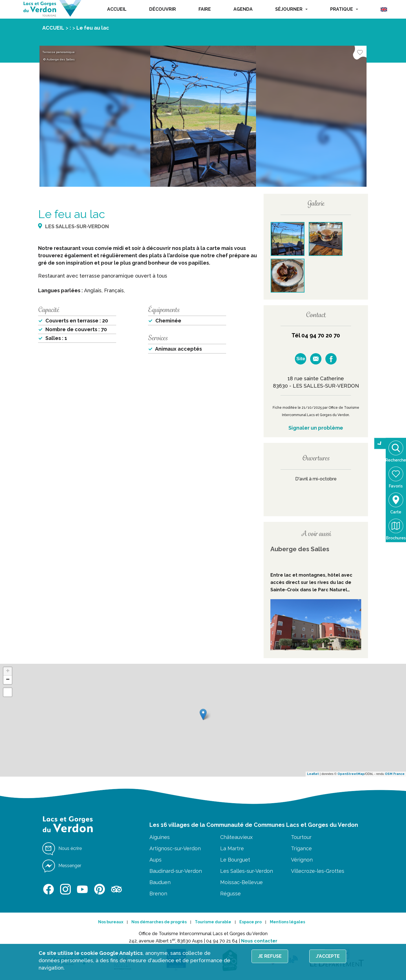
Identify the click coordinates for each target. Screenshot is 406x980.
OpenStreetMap (351, 774)
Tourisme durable (213, 922)
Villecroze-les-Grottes (318, 871)
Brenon (158, 894)
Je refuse (270, 956)
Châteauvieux (236, 837)
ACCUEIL (117, 9)
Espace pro (251, 922)
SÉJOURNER (291, 9)
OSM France (395, 774)
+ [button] (8, 671)
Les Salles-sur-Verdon (247, 871)
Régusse (230, 894)
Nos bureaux (111, 922)
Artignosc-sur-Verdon (175, 848)
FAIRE (205, 9)
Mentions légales (287, 922)
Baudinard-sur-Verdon (176, 871)
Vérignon (302, 860)
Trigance (301, 848)
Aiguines (160, 837)
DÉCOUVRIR (163, 9)
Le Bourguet (235, 860)
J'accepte (328, 956)
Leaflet (313, 774)
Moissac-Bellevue (241, 882)
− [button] (8, 680)
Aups (155, 860)
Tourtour (301, 837)
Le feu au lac (93, 28)
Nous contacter (259, 941)
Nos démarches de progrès (159, 922)
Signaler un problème (316, 428)
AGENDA (243, 9)
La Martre (232, 848)
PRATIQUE (344, 9)
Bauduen (160, 882)
